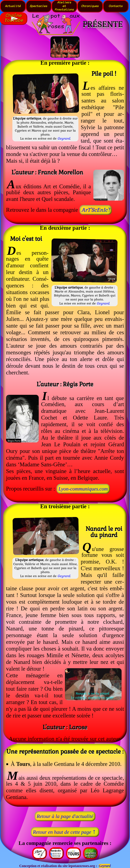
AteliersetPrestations (64, 6)
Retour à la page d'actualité (65, 816)
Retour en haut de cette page (65, 831)
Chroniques (90, 6)
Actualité (13, 6)
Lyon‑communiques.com (83, 489)
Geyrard (64, 139)
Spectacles (39, 6)
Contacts (116, 6)
